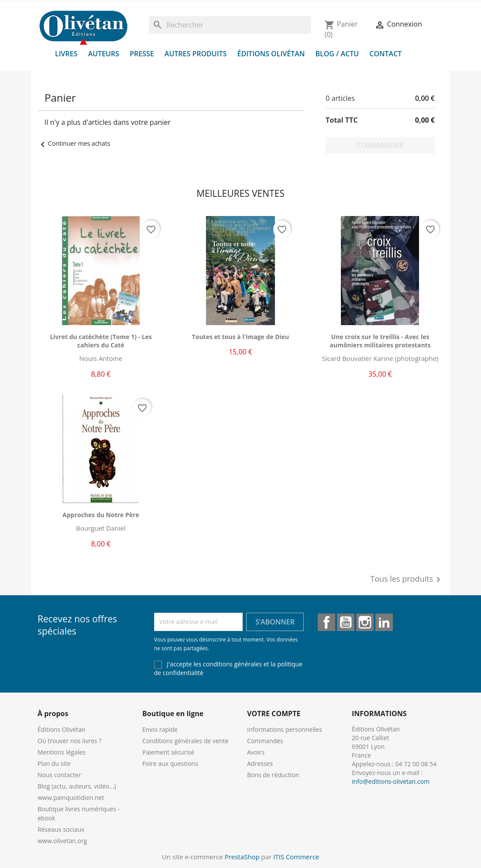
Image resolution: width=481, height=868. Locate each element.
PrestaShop (242, 857)
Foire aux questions (170, 763)
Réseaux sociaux (61, 829)
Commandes (265, 741)
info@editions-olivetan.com (391, 781)
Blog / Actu (337, 54)
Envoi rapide (160, 729)
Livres (66, 54)
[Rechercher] (230, 25)
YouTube (346, 622)
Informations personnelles (285, 729)
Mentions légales (62, 752)
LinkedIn (384, 622)
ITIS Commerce (296, 857)
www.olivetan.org (62, 841)
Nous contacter (59, 775)
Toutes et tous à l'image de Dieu (241, 337)
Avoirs (256, 752)
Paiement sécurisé (168, 752)
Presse (142, 54)
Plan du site (54, 763)
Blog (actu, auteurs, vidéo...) (77, 786)
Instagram (365, 622)
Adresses (260, 763)
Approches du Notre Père (101, 515)
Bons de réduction (273, 775)
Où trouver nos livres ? (69, 741)
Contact (385, 54)
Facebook (326, 622)
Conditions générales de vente (185, 741)
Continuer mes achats (74, 143)
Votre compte (274, 714)
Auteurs (104, 54)
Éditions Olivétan (271, 54)
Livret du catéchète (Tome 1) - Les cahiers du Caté (101, 341)
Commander (380, 145)
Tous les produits (407, 580)
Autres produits (196, 54)
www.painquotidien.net (71, 798)
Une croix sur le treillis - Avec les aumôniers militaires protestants (380, 341)
